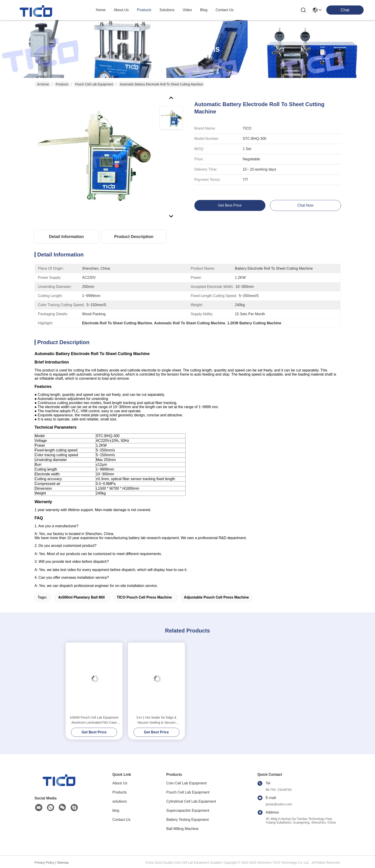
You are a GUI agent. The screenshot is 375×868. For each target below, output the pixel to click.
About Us (120, 783)
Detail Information (66, 237)
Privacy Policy (45, 863)
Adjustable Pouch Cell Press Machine (216, 597)
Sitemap (63, 863)
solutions (167, 10)
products (144, 10)
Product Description (134, 237)
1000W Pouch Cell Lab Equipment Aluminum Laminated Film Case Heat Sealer (94, 720)
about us (121, 10)
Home (101, 10)
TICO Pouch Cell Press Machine (144, 597)
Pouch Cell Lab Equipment (94, 84)
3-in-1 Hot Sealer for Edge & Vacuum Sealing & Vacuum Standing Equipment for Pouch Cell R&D (156, 720)
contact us (225, 10)
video (187, 10)
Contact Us (121, 820)
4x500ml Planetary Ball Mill (81, 597)
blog (204, 10)
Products (62, 84)
